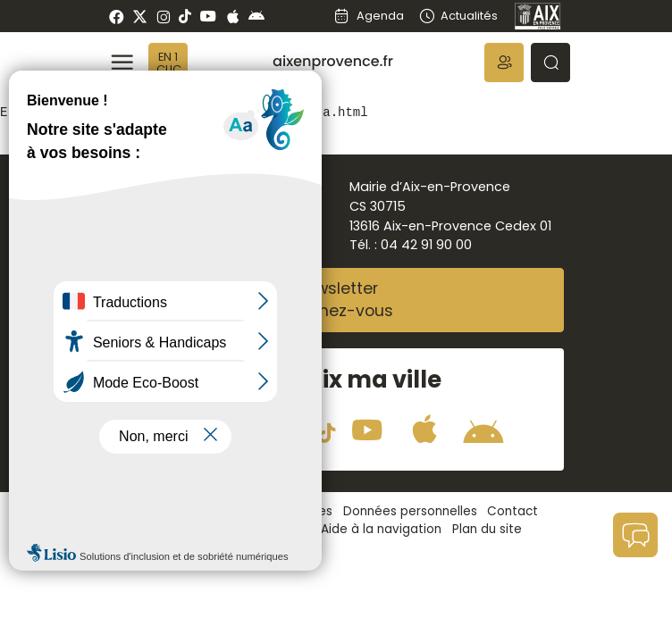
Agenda (368, 16)
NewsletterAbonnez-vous (336, 300)
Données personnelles (410, 511)
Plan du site (487, 529)
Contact (512, 511)
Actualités (458, 16)
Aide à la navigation (381, 529)
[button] (504, 63)
